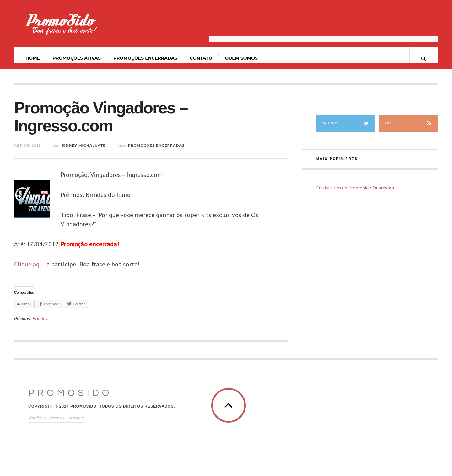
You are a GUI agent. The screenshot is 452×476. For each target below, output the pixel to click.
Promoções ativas (77, 58)
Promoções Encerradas (145, 58)
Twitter (348, 123)
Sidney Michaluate (83, 145)
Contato (201, 58)
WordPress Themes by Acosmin (56, 418)
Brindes (40, 318)
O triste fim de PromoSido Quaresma (355, 188)
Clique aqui (30, 264)
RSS (411, 123)
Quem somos (241, 58)
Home (33, 58)
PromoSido (70, 393)
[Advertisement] (324, 27)
